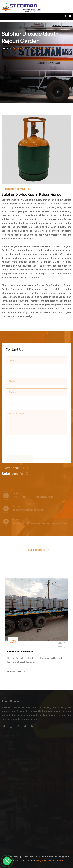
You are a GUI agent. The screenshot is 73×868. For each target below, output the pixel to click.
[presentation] (27, 444)
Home (5, 49)
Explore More (16, 672)
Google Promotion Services (50, 860)
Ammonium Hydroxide (20, 652)
